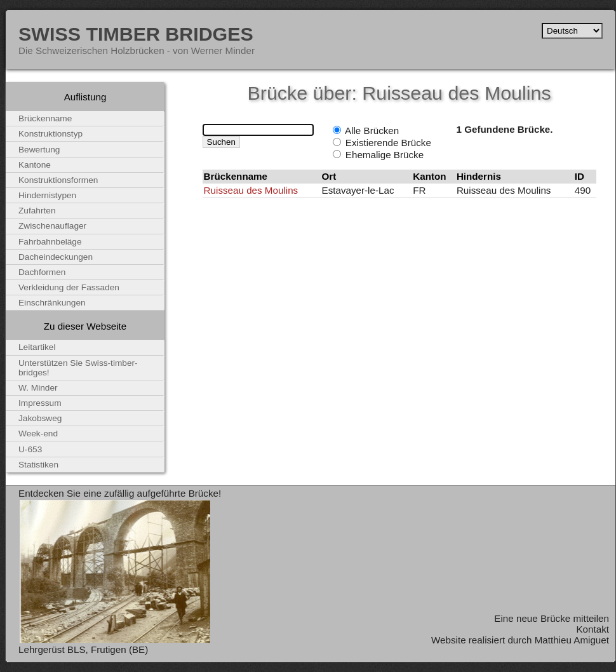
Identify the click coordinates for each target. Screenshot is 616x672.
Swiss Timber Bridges (136, 34)
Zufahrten (37, 211)
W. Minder (38, 388)
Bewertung (39, 150)
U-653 (30, 449)
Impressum (40, 403)
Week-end (38, 433)
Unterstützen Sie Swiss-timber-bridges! (78, 368)
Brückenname (45, 118)
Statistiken (38, 465)
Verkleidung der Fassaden (69, 287)
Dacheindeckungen (56, 257)
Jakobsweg (40, 418)
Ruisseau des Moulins (251, 190)
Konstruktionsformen (58, 180)
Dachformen (42, 272)
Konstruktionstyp (50, 134)
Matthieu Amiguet (572, 640)
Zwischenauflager (52, 226)
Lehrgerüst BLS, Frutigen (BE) (83, 649)
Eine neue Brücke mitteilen (552, 618)
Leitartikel (37, 347)
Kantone (35, 165)
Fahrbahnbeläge (50, 242)
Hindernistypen (47, 195)
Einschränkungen (52, 303)
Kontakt (593, 629)
